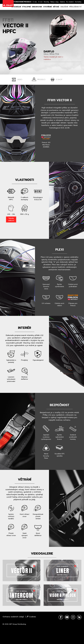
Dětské (56, 7)
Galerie (62, 2)
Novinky (46, 2)
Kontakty (78, 2)
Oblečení (64, 7)
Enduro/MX (37, 7)
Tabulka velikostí (11, 219)
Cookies (31, 617)
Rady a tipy (55, 2)
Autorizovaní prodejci (22, 2)
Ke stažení (70, 2)
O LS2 (40, 2)
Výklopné (26, 7)
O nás (35, 2)
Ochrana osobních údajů (13, 617)
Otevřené (48, 7)
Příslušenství (75, 7)
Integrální (16, 7)
